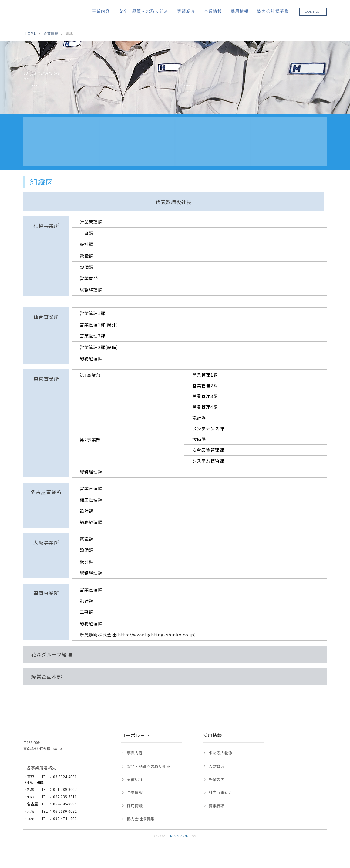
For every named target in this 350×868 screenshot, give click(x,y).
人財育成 (217, 786)
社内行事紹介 (220, 812)
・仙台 (50, 816)
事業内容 (101, 12)
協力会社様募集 (273, 12)
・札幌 (50, 809)
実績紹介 (186, 12)
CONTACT (313, 12)
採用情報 (240, 12)
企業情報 (213, 12)
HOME (30, 34)
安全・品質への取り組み (144, 12)
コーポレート (136, 755)
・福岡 (50, 838)
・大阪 (50, 831)
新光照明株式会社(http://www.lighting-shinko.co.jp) (138, 654)
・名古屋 (50, 823)
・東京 (50, 796)
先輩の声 (217, 799)
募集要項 (217, 825)
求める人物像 (220, 772)
